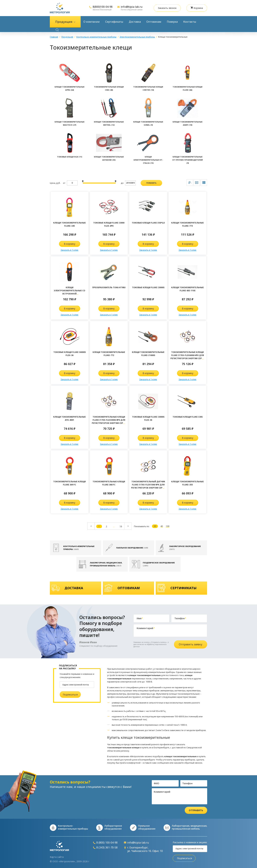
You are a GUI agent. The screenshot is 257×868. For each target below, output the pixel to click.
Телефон (180, 618)
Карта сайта (57, 857)
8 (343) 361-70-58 (105, 848)
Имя (140, 618)
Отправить (196, 810)
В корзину (70, 244)
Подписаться (70, 695)
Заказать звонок (167, 8)
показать (151, 183)
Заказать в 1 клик (69, 250)
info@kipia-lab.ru (132, 7)
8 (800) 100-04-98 (105, 843)
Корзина (197, 8)
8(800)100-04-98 (103, 7)
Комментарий (146, 628)
